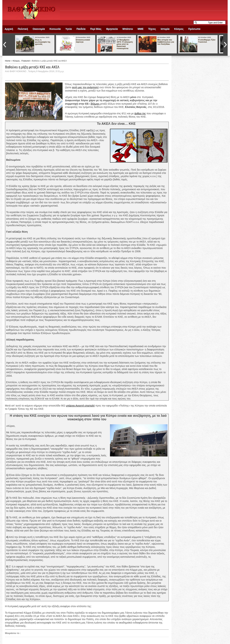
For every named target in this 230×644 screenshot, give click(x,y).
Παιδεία (81, 29)
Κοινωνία (55, 29)
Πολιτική (23, 29)
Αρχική (9, 29)
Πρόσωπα (194, 29)
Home (8, 61)
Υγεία (69, 29)
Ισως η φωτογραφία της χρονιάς (43, 42)
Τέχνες (152, 29)
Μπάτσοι (128, 29)
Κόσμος (179, 29)
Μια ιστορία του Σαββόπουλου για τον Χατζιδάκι (166, 42)
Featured (26, 61)
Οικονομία (39, 29)
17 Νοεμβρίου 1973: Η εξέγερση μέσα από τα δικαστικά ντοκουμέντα (125, 44)
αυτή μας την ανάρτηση (85, 87)
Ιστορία (165, 29)
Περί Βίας (96, 29)
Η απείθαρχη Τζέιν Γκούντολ (207, 41)
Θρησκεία (112, 29)
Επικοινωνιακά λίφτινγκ (83, 41)
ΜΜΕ (141, 29)
